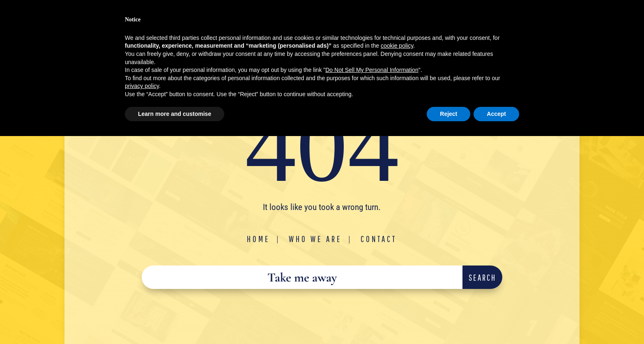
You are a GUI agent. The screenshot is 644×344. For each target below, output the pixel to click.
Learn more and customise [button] (175, 114)
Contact (379, 239)
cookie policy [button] (397, 46)
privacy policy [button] (142, 86)
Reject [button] (448, 114)
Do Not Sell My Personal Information (372, 70)
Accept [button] (496, 114)
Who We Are (315, 239)
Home (259, 239)
